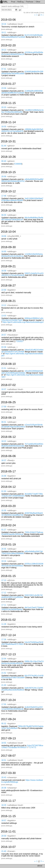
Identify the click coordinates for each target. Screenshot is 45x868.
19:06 (4, 236)
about (40, 866)
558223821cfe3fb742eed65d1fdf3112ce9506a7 (22, 596)
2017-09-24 (8, 719)
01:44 (4, 146)
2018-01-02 (8, 620)
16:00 (4, 252)
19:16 (4, 24)
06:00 (4, 215)
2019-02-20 (8, 45)
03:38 (4, 347)
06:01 (4, 422)
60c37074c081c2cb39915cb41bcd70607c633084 (22, 677)
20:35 (4, 549)
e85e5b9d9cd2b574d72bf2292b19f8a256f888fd (22, 552)
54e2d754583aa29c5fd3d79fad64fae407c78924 (22, 643)
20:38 (4, 788)
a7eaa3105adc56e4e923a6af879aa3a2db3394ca (22, 426)
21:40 (4, 685)
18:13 (4, 50)
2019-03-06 (8, 20)
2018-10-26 (8, 157)
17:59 (4, 407)
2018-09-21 (8, 266)
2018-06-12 (8, 437)
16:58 (4, 271)
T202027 (20, 341)
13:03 (4, 316)
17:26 (4, 639)
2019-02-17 (8, 65)
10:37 (4, 389)
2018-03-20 (8, 506)
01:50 (4, 491)
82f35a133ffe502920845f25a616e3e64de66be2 (22, 565)
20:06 (4, 177)
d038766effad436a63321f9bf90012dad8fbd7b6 (22, 514)
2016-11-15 (8, 816)
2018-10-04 (8, 232)
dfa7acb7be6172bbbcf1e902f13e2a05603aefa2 (22, 608)
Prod (13, 2)
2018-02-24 (8, 525)
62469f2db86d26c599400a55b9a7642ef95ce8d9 (22, 73)
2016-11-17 (8, 801)
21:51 (4, 368)
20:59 (4, 836)
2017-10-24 (8, 700)
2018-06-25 (8, 402)
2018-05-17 (8, 471)
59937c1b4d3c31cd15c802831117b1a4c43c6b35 (22, 274)
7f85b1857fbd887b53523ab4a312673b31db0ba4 (22, 727)
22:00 (4, 290)
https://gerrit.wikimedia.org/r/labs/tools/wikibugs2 (23, 322)
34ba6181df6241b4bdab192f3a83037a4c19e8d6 (22, 351)
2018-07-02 (8, 385)
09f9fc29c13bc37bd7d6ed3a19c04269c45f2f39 (22, 662)
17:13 (4, 580)
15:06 (4, 476)
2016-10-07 (8, 847)
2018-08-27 (8, 286)
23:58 (4, 88)
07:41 (4, 69)
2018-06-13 (8, 418)
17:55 (4, 704)
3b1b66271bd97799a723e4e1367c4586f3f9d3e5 (22, 495)
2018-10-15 (8, 172)
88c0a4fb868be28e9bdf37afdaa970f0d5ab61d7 (22, 219)
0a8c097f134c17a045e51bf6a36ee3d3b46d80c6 (22, 689)
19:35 (4, 127)
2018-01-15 (8, 576)
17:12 (4, 593)
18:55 (4, 743)
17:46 (4, 196)
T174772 (32, 747)
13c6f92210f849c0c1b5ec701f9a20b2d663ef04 (22, 111)
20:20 (4, 107)
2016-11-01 (8, 832)
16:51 (4, 760)
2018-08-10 (8, 364)
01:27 (4, 530)
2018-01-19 (8, 545)
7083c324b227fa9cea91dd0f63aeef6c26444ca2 (22, 533)
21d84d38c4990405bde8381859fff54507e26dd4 (22, 92)
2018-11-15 (8, 103)
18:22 (4, 441)
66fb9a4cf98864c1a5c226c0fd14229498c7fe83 (22, 319)
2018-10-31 (8, 141)
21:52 (4, 673)
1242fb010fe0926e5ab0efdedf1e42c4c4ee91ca (22, 255)
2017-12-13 (8, 654)
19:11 (4, 32)
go (20, 10)
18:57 (4, 820)
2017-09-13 (8, 738)
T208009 (18, 164)
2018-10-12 (8, 191)
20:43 (4, 777)
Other (38, 2)
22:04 (4, 659)
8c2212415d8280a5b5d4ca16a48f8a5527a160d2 (22, 36)
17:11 (4, 605)
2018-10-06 (8, 211)
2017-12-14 (8, 635)
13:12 (4, 305)
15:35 (4, 510)
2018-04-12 (8, 487)
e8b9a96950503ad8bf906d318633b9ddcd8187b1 (22, 180)
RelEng (20, 2)
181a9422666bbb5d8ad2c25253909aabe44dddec (22, 372)
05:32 (4, 724)
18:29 (4, 805)
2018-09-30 (8, 247)
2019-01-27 (8, 84)
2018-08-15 (8, 331)
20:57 (4, 335)
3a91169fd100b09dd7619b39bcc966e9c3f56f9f (22, 199)
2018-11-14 (8, 122)
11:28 (4, 624)
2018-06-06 (8, 456)
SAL (4, 2)
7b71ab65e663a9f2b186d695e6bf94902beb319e (22, 445)
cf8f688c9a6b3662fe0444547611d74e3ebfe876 (22, 130)
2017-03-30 (8, 773)
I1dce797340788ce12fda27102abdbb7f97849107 (22, 746)
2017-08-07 (8, 756)
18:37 (4, 460)
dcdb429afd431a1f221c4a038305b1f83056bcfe (22, 708)
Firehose (30, 2)
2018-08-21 (8, 301)
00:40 (4, 161)
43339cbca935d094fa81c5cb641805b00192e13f (22, 53)
